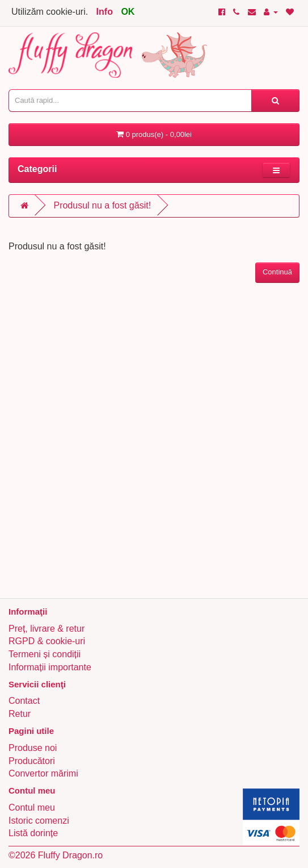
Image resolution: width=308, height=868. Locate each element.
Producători (32, 761)
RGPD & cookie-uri (47, 641)
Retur (20, 714)
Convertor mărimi (43, 773)
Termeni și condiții (45, 654)
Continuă (277, 272)
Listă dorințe (33, 833)
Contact (24, 701)
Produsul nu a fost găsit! (102, 205)
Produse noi (33, 748)
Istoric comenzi (39, 821)
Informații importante (50, 667)
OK (128, 12)
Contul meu (32, 808)
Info (105, 12)
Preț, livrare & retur (47, 629)
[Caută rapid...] (275, 101)
